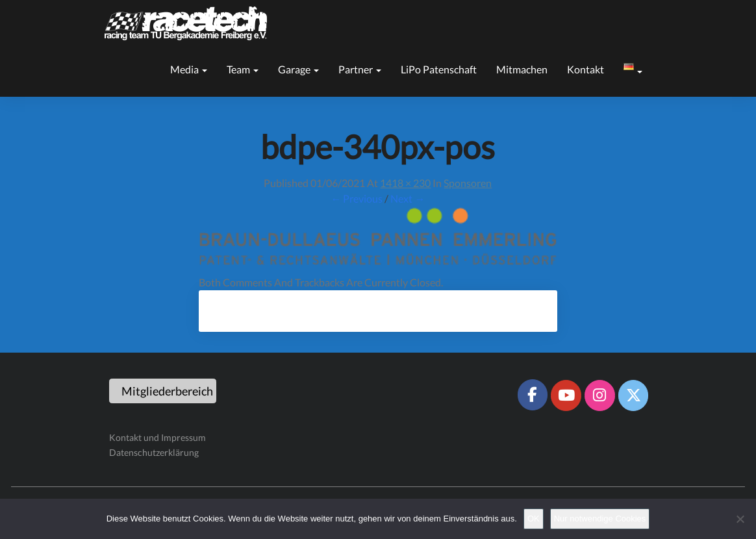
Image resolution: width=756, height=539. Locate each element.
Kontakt (586, 69)
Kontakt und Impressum (157, 437)
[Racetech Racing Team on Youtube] (566, 395)
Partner (360, 69)
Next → (408, 198)
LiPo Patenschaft (439, 69)
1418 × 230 (405, 183)
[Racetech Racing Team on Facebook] (533, 395)
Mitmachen (522, 69)
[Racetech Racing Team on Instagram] (599, 395)
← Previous (357, 198)
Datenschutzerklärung (154, 452)
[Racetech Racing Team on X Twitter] (633, 395)
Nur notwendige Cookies (600, 519)
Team (243, 69)
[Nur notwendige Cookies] (740, 519)
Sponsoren (468, 183)
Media (189, 69)
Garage (298, 69)
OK (534, 519)
